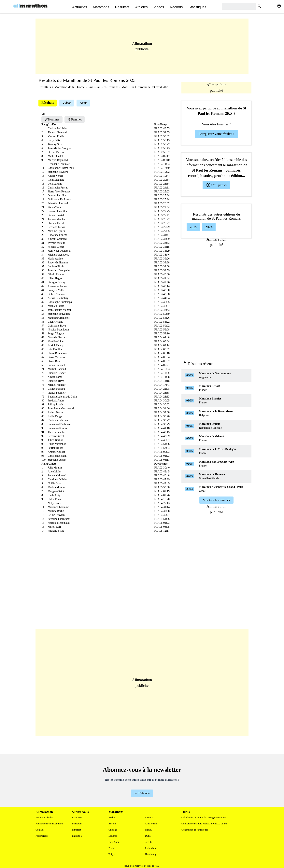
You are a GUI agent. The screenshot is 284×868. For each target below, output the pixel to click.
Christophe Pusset (58, 188)
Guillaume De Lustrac (60, 199)
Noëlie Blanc (55, 483)
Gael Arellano (55, 322)
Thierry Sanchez (57, 432)
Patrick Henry (55, 345)
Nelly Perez (54, 503)
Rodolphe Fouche (57, 235)
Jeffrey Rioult (55, 405)
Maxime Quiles (56, 231)
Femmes (75, 119)
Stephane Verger (57, 460)
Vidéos (159, 7)
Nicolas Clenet (56, 247)
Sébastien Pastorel (58, 203)
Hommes (52, 119)
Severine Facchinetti (59, 519)
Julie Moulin (55, 468)
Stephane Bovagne (58, 172)
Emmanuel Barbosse (59, 424)
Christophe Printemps (60, 302)
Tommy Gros (55, 144)
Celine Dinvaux (56, 515)
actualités (80, 7)
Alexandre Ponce (57, 286)
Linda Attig (54, 495)
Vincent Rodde (56, 136)
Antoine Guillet (56, 452)
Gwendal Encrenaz (58, 337)
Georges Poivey (57, 282)
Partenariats (42, 836)
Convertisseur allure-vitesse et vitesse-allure (204, 824)
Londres (113, 836)
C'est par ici (216, 185)
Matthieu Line (56, 341)
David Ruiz (54, 361)
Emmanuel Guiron (58, 428)
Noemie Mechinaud (59, 523)
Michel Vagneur (57, 385)
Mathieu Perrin (56, 306)
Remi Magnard (56, 180)
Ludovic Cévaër (57, 373)
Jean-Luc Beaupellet (59, 270)
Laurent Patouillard (58, 211)
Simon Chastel (56, 215)
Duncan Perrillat (57, 196)
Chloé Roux (54, 499)
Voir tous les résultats (216, 500)
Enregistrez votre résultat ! (216, 134)
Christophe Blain (57, 456)
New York (114, 842)
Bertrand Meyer (57, 227)
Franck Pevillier (57, 393)
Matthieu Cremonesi (59, 318)
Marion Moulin (56, 487)
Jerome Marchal (57, 219)
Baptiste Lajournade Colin (62, 397)
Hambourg (150, 854)
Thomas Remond (57, 132)
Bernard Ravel (56, 436)
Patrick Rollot (55, 448)
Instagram (77, 824)
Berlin (112, 817)
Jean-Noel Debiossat (59, 251)
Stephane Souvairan (59, 314)
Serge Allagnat (56, 334)
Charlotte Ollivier (57, 479)
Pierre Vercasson (57, 357)
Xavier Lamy (55, 377)
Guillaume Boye (57, 326)
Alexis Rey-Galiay (58, 298)
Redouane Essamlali (59, 164)
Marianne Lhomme (58, 507)
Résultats (122, 7)
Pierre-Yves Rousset (59, 192)
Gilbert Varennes (57, 294)
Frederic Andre (56, 401)
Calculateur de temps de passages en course (204, 817)
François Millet (56, 290)
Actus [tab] (83, 103)
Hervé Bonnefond (58, 353)
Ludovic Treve (56, 381)
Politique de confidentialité (49, 824)
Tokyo (112, 854)
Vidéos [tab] (67, 103)
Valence (149, 817)
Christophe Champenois (61, 168)
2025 (193, 227)
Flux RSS (77, 836)
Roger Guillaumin (58, 263)
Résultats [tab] (48, 103)
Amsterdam (151, 824)
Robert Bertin (55, 412)
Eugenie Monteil (57, 476)
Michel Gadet (55, 156)
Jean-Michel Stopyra (59, 148)
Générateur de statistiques (195, 830)
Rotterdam (150, 848)
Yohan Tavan (55, 207)
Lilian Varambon (57, 444)
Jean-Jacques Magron (60, 310)
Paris (111, 848)
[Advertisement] (142, 46)
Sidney (149, 830)
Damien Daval (56, 223)
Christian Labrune (58, 420)
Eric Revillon (55, 349)
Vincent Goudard (57, 239)
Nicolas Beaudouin (58, 330)
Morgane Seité (56, 491)
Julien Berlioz (55, 440)
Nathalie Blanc (56, 531)
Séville (149, 842)
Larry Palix (54, 140)
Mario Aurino (55, 259)
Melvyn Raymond (58, 160)
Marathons (101, 7)
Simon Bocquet (56, 365)
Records (176, 7)
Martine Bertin (56, 511)
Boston (112, 824)
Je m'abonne (142, 793)
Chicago (113, 830)
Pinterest (77, 830)
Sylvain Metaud (57, 243)
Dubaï (148, 836)
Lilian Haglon (55, 278)
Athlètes (142, 7)
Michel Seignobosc (58, 255)
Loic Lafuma (55, 184)
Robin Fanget (55, 416)
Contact (39, 830)
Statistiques (197, 7)
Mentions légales (44, 817)
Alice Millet (54, 472)
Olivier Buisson (56, 152)
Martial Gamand (57, 369)
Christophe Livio (57, 128)
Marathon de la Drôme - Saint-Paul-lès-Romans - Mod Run (94, 87)
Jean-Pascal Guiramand (61, 408)
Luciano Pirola (56, 266)
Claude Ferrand (56, 389)
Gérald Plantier (56, 274)
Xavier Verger (55, 176)
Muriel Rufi (54, 527)
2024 (209, 227)
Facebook (77, 817)
